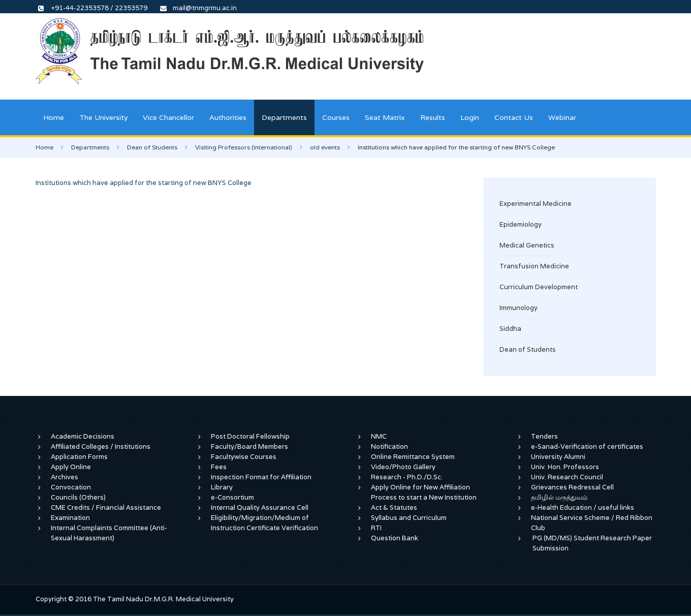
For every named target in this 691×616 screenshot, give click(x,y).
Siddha (510, 329)
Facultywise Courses (244, 457)
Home (54, 117)
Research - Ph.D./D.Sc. (407, 477)
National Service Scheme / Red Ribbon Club (592, 523)
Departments (284, 117)
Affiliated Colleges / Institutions (101, 446)
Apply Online (71, 467)
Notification (389, 446)
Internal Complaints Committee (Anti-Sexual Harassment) (109, 533)
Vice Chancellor (168, 117)
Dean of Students (152, 147)
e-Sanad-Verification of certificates (587, 446)
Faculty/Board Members (249, 446)
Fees (219, 467)
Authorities (228, 117)
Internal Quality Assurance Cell (260, 507)
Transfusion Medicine (534, 266)
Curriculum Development (539, 287)
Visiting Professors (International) (244, 147)
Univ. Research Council (567, 477)
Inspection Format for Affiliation (261, 477)
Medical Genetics (527, 245)
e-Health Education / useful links (583, 507)
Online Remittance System (413, 457)
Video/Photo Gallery (403, 467)
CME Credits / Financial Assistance (106, 507)
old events (325, 147)
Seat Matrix (385, 117)
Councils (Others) (78, 497)
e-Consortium (232, 497)
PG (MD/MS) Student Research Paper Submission (592, 543)
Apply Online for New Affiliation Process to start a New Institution (425, 492)
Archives (65, 477)
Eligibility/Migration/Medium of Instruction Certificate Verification (264, 523)
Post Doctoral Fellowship (250, 436)
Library (222, 487)
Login (470, 117)
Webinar (562, 117)
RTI (376, 528)
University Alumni (558, 457)
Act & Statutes (394, 507)
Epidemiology (521, 224)
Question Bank (395, 538)
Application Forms (79, 457)
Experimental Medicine (536, 204)
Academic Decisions (83, 436)
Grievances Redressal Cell (572, 487)
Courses (336, 117)
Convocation (71, 487)
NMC (379, 436)
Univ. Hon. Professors (565, 467)
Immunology (519, 308)
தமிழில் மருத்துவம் (559, 497)
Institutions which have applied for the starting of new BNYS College (144, 183)
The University (103, 117)
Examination (70, 518)
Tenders (544, 436)
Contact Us (514, 117)
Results (433, 117)
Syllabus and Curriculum (409, 518)
